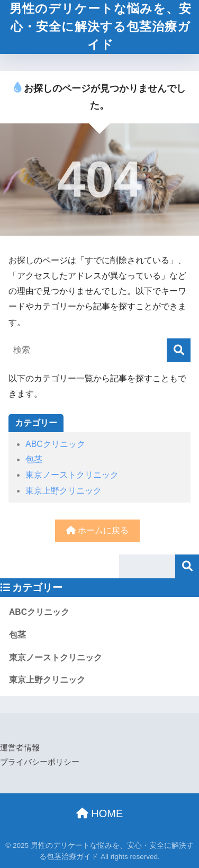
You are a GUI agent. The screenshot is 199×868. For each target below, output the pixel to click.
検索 (187, 566)
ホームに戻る (97, 530)
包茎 (34, 459)
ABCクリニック (55, 444)
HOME (100, 813)
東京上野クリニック (64, 491)
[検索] (179, 350)
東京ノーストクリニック (72, 475)
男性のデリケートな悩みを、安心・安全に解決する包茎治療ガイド (101, 27)
